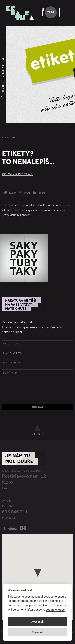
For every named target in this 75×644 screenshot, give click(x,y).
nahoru (37, 434)
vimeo (13, 529)
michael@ (9, 518)
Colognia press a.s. (18, 174)
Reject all (37, 632)
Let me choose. (55, 610)
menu (51, 12)
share (27, 193)
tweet (13, 193)
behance (23, 528)
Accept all (37, 622)
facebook (4, 528)
